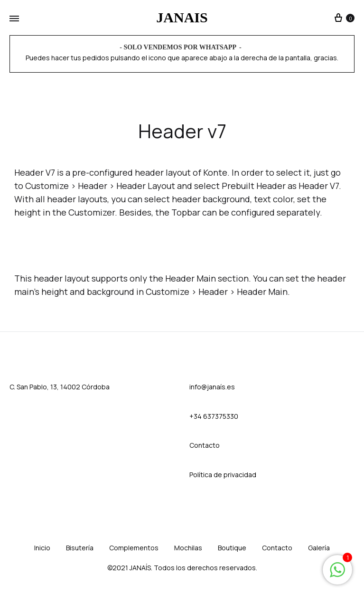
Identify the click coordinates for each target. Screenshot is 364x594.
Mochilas (188, 548)
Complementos (134, 548)
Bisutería (80, 548)
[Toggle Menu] (14, 19)
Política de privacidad (223, 475)
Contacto (277, 548)
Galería (319, 548)
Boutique (232, 548)
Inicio (42, 548)
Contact (202, 445)
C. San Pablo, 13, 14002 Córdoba (60, 387)
